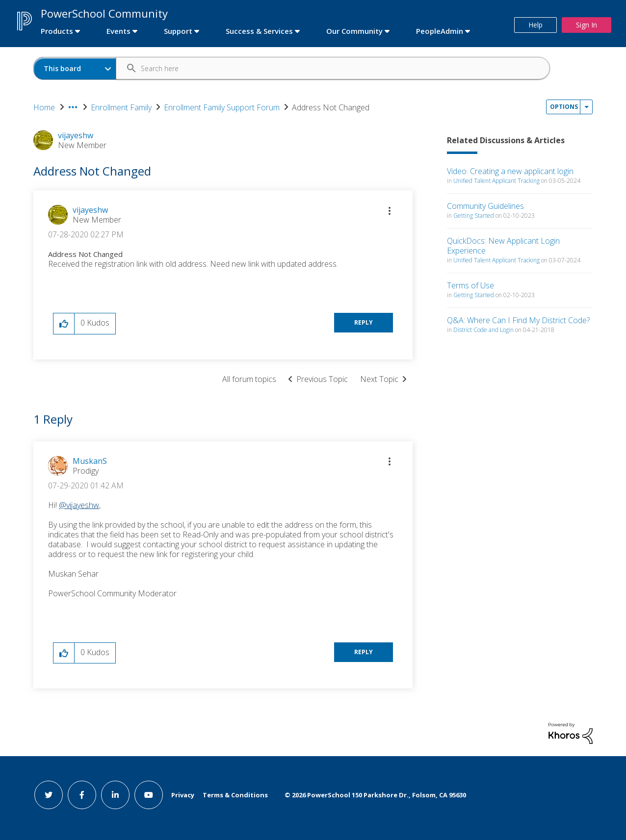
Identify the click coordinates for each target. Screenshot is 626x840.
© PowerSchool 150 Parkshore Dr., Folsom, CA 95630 (375, 795)
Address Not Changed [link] (331, 107)
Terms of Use (470, 285)
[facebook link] (82, 795)
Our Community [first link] (354, 31)
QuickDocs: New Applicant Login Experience (503, 246)
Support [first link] (178, 31)
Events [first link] (118, 31)
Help (535, 25)
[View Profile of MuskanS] (90, 461)
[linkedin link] (115, 795)
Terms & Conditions (235, 795)
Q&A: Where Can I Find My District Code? (518, 320)
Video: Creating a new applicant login (510, 171)
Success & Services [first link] (259, 31)
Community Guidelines (485, 206)
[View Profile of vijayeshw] (90, 210)
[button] (390, 211)
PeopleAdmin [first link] (440, 31)
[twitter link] (49, 795)
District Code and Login (483, 330)
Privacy (183, 795)
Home (44, 107)
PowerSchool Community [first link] (104, 13)
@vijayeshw (79, 505)
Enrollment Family (121, 107)
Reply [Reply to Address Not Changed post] (364, 322)
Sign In (587, 25)
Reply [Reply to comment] (364, 652)
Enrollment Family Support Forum (222, 107)
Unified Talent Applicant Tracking (496, 181)
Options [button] (564, 107)
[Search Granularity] (75, 68)
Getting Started (474, 216)
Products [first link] (57, 31)
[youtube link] (149, 795)
